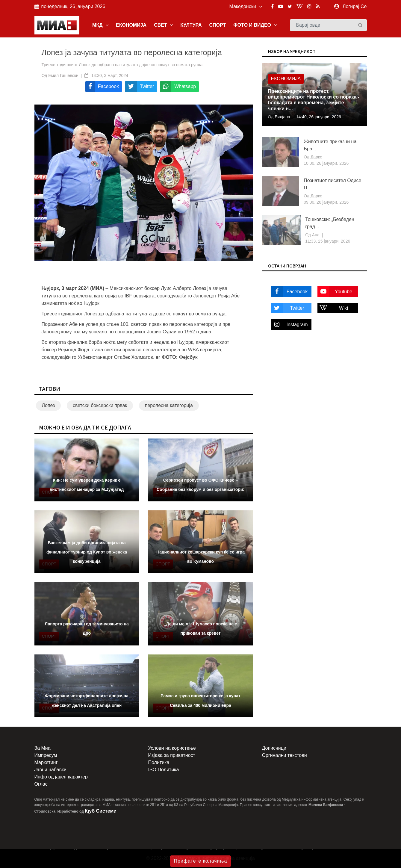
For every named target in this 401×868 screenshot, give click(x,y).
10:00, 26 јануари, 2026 (326, 163)
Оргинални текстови (285, 755)
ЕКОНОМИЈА (131, 25)
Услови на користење (172, 748)
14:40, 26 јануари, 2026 (319, 117)
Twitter (288, 308)
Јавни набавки (50, 770)
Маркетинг (46, 762)
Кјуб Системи (101, 811)
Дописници (274, 748)
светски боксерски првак (100, 405)
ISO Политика (164, 770)
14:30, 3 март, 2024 (110, 75)
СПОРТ (217, 25)
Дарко (316, 157)
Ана (315, 235)
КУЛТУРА (191, 25)
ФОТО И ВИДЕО (255, 25)
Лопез (49, 405)
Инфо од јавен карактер (61, 777)
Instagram (289, 325)
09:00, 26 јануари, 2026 (326, 202)
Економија (286, 79)
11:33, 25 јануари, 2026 (328, 241)
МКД (100, 25)
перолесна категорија (169, 405)
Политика (159, 762)
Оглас (41, 784)
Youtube (335, 292)
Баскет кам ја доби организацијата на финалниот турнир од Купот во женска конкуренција (87, 552)
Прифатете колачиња (201, 861)
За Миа (43, 748)
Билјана (282, 117)
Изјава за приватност (172, 755)
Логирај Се (355, 6)
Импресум (46, 755)
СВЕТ (163, 25)
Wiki (333, 308)
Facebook (289, 292)
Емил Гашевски (63, 75)
